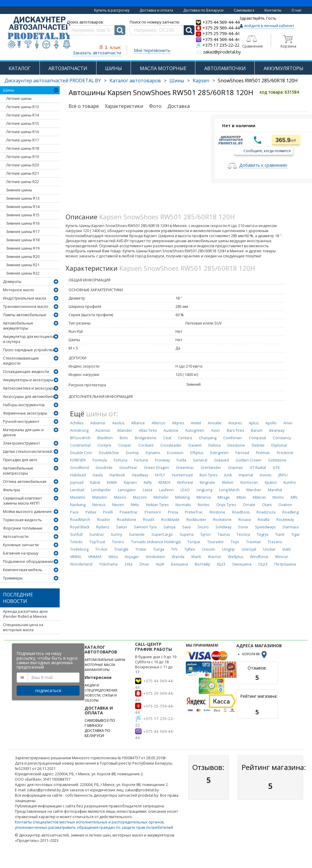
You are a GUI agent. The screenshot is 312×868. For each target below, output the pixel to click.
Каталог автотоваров (135, 81)
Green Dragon (157, 468)
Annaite (215, 423)
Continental (80, 445)
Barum (257, 430)
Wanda (178, 557)
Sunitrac (97, 534)
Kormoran (249, 482)
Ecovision (175, 453)
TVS (174, 549)
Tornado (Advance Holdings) (156, 542)
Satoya (170, 527)
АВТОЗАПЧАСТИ (68, 68)
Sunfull (76, 534)
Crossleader (171, 445)
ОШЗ (263, 564)
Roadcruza (266, 512)
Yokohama (108, 564)
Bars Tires (235, 430)
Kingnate (208, 482)
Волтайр (202, 564)
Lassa (148, 490)
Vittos (113, 557)
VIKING (76, 557)
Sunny (116, 534)
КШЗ (221, 564)
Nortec (204, 505)
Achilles (77, 423)
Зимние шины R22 (23, 273)
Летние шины (19, 99)
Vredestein (155, 557)
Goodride (104, 468)
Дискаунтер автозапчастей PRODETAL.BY (53, 81)
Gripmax (235, 468)
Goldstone (277, 460)
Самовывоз (244, 10)
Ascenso (103, 430)
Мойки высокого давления (27, 512)
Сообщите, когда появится (267, 151)
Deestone (236, 445)
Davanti (195, 445)
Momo (278, 497)
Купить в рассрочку (112, 10)
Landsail (77, 490)
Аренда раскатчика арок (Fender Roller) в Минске (25, 614)
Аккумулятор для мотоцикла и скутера (28, 339)
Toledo (76, 542)
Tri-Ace (101, 549)
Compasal (257, 438)
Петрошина (285, 564)
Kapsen (201, 81)
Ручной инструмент (21, 422)
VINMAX (95, 557)
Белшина (179, 564)
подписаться (48, 690)
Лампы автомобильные (25, 315)
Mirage (224, 497)
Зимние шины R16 (23, 223)
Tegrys (263, 534)
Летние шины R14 (22, 115)
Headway (140, 475)
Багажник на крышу (21, 553)
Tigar (296, 534)
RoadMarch (80, 520)
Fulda (181, 460)
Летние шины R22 (22, 182)
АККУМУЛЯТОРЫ (284, 68)
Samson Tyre (145, 527)
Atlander (125, 430)
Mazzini (140, 497)
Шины (177, 81)
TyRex (190, 549)
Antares (235, 423)
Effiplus (197, 453)
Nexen (118, 505)
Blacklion (105, 438)
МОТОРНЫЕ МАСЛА (100, 665)
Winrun (282, 557)
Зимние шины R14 (23, 207)
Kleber (228, 482)
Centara (185, 438)
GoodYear (128, 468)
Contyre (104, 445)
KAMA (112, 482)
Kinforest (185, 482)
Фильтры (11, 490)
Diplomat (279, 445)
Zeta (128, 564)
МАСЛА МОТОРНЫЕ (163, 68)
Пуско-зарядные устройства (28, 350)
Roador (104, 520)
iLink (228, 475)
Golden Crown (248, 460)
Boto (124, 438)
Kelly (148, 482)
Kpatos (271, 482)
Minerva (204, 497)
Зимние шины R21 (23, 265)
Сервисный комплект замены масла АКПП (22, 501)
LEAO (185, 490)
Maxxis (120, 497)
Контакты (273, 10)
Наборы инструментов (24, 405)
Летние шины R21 (22, 173)
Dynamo (153, 453)
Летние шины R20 (22, 165)
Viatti (286, 549)
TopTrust (97, 542)
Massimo (78, 497)
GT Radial (258, 468)
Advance (98, 423)
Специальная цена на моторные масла (23, 627)
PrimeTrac (194, 512)
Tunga (159, 549)
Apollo (271, 423)
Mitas (241, 497)
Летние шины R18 (22, 148)
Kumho (290, 482)
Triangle (121, 549)
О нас (297, 10)
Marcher (254, 490)
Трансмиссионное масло (26, 307)
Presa (173, 512)
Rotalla (264, 520)
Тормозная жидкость (22, 520)
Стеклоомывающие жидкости (21, 361)
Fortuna (121, 460)
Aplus (254, 423)
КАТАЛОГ (20, 68)
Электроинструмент (21, 443)
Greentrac (185, 468)
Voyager (132, 557)
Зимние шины (19, 190)
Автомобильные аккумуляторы (18, 326)
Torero (118, 542)
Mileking (182, 497)
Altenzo (159, 423)
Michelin (161, 497)
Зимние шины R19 (23, 248)
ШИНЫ (114, 68)
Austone (171, 430)
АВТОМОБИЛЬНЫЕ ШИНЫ (105, 660)
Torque (194, 542)
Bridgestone (146, 438)
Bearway (277, 430)
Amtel (196, 423)
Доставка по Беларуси (203, 10)
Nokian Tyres (157, 505)
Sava (186, 527)
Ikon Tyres (208, 475)
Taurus (224, 534)
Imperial (246, 475)
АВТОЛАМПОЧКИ (225, 68)
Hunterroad (182, 475)
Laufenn (166, 490)
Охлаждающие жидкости (26, 372)
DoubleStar (109, 453)
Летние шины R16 (22, 132)
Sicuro (203, 527)
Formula (100, 460)
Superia (187, 534)
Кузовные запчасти (21, 545)
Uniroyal (249, 549)
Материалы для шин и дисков (23, 432)
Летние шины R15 (22, 123)
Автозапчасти (16, 537)
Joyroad (77, 482)
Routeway (285, 520)
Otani (267, 505)
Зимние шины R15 (23, 215)
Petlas (91, 512)
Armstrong (79, 430)
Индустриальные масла (24, 298)
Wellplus (236, 557)
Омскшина (242, 564)
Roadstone (127, 520)
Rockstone (222, 520)
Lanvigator (127, 490)
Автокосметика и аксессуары (29, 388)
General (200, 460)
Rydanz (103, 527)
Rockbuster (196, 520)
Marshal (275, 490)
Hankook (117, 475)
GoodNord (79, 468)
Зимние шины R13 (23, 198)
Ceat (167, 438)
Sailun (122, 527)
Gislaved (221, 460)
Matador (100, 497)
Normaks (183, 505)
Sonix (243, 527)
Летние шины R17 (22, 140)
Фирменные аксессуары (25, 413)
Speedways (265, 527)
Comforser (233, 438)
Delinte (258, 445)
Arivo (288, 423)
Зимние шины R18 (23, 240)
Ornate (249, 505)
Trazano (275, 542)
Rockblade (170, 520)
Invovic (266, 475)
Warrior (214, 557)
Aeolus (118, 423)
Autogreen (195, 430)
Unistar (269, 549)
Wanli (196, 557)
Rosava (245, 520)
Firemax (263, 453)
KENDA (164, 482)
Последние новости (18, 598)
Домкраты (12, 282)
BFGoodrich (80, 438)
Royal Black (80, 527)
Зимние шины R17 (23, 232)
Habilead (78, 475)
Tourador (216, 542)
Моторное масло (19, 290)
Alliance (138, 423)
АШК (160, 564)
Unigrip (228, 549)
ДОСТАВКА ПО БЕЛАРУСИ (98, 733)
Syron (206, 534)
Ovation (285, 505)
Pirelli (108, 512)
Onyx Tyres (226, 505)
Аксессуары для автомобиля (29, 397)
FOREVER (78, 460)
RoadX (149, 520)
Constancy (282, 438)
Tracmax (254, 542)
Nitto (135, 505)
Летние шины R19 (22, 157)
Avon (216, 430)
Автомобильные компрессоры (18, 471)
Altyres (178, 423)
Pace (74, 512)
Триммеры (13, 578)
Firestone (285, 453)
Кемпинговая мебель (23, 570)
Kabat (95, 482)
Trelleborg (79, 549)
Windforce (259, 557)
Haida (98, 475)
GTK (276, 468)
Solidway (223, 527)
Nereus (99, 505)
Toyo (235, 542)
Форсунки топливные (23, 528)
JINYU (283, 475)
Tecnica (243, 534)
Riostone (217, 512)
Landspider (101, 490)
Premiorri (153, 512)
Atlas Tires (148, 430)
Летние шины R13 (22, 107)
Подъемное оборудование (28, 561)
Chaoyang (208, 438)
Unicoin (209, 549)
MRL (294, 497)
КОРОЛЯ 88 (255, 654)
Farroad (242, 453)
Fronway (162, 460)
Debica (214, 445)
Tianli (280, 534)
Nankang (78, 505)
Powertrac (129, 512)
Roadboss (241, 512)
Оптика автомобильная (25, 482)
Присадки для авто (20, 460)
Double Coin (81, 453)
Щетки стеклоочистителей (27, 452)
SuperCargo (162, 534)
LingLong (204, 490)
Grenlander (211, 468)
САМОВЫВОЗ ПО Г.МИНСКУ (100, 723)
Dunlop (132, 453)
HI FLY (160, 475)
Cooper (125, 445)
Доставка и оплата (156, 10)
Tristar (141, 549)
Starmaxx (291, 527)
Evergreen (219, 453)
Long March (229, 490)
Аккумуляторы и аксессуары (28, 380)
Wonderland (81, 564)
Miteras (259, 497)
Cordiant (146, 445)
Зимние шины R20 (23, 257)
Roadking (290, 512)
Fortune (141, 460)
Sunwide (137, 534)
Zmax (144, 564)
